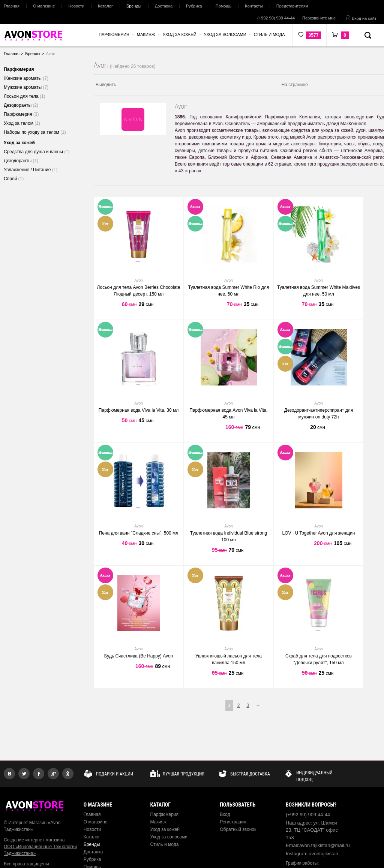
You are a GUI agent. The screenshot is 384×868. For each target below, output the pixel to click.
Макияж (158, 822)
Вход (225, 814)
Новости (76, 6)
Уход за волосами (169, 837)
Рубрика (194, 6)
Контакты (254, 6)
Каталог (105, 6)
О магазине (44, 6)
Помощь (224, 6)
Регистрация (233, 822)
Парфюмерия (165, 814)
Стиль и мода (165, 844)
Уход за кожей (165, 829)
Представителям (292, 6)
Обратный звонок (238, 829)
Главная (12, 6)
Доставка (164, 6)
